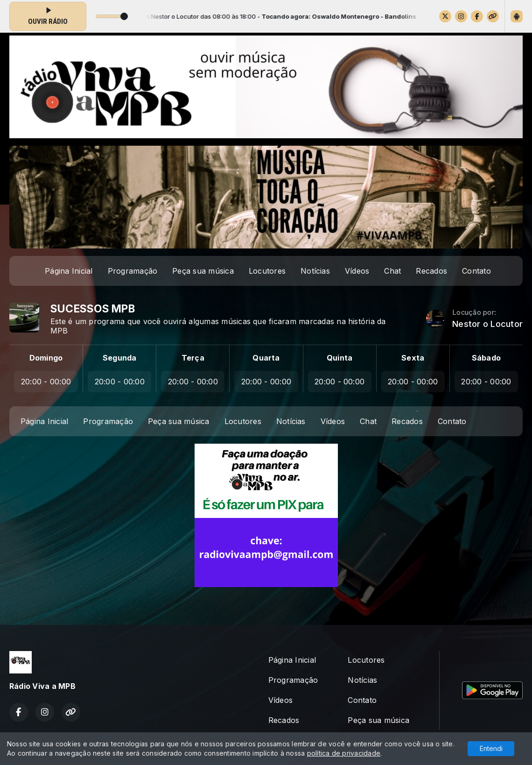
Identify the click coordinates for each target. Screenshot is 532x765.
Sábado (486, 358)
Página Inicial (69, 271)
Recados (431, 271)
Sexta (413, 358)
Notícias (315, 271)
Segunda (120, 358)
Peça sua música (203, 271)
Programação (133, 271)
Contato (476, 271)
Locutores (267, 271)
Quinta (339, 358)
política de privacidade (344, 753)
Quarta (266, 358)
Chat (392, 271)
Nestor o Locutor (487, 324)
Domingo (46, 358)
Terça (193, 358)
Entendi (491, 748)
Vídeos (357, 271)
